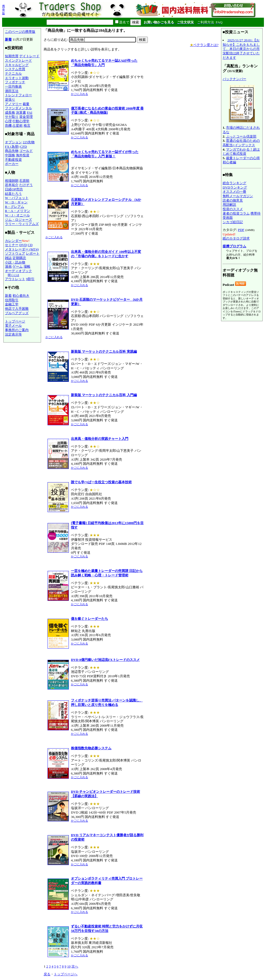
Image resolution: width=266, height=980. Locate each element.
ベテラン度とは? (204, 45)
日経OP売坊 (14, 189)
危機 (8, 125)
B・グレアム (15, 207)
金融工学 (12, 304)
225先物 (29, 142)
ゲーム (18, 266)
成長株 (10, 112)
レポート (33, 253)
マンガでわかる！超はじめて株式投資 (241, 152)
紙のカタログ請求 (236, 238)
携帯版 (4, 10)
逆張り (10, 99)
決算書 (21, 112)
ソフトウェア (15, 253)
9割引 (30, 279)
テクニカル (13, 73)
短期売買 (12, 56)
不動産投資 (13, 160)
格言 (27, 125)
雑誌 (8, 258)
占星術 (18, 125)
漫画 (8, 266)
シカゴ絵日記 (233, 222)
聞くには (14, 275)
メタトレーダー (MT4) (22, 249)
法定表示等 (13, 334)
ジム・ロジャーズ (18, 220)
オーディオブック (18, 271)
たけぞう (26, 185)
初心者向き (21, 296)
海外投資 (23, 155)
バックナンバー (234, 79)
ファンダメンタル (18, 108)
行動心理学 (21, 121)
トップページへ (66, 974)
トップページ (15, 321)
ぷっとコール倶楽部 (241, 136)
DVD (23, 245)
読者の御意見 (233, 200)
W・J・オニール (17, 215)
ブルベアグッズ (17, 313)
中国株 (10, 155)
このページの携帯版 (20, 32)
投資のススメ (233, 209)
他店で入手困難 (17, 309)
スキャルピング (17, 65)
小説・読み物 (15, 262)
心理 (8, 121)
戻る (47, 974)
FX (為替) (12, 147)
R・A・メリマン (18, 211)
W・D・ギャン (16, 202)
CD (30, 245)
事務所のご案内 (17, 330)
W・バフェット (17, 198)
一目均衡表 (13, 86)
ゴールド (26, 151)
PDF (241, 230)
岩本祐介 (12, 185)
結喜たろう (13, 194)
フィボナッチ (15, 82)
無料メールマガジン (238, 196)
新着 (8, 39)
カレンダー (13, 241)
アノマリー (13, 104)
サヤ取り (12, 117)
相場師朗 (12, 181)
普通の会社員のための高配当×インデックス (241, 143)
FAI (30, 112)
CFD (24, 147)
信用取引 (12, 300)
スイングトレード (18, 60)
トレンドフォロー (18, 95)
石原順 (24, 181)
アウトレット (15, 279)
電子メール (13, 325)
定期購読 (19, 258)
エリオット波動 (17, 78)
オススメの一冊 (234, 192)
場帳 (27, 266)
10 (69, 966)
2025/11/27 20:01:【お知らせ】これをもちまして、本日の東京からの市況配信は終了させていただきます (241, 49)
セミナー (12, 245)
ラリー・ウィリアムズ (22, 224)
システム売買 (15, 69)
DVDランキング (235, 187)
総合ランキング (234, 183)
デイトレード (29, 56)
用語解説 (229, 205)
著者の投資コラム (236, 213)
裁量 (26, 104)
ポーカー (12, 164)
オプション (13, 142)
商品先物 (12, 151)
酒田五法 (12, 91)
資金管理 (26, 117)
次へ (75, 966)
